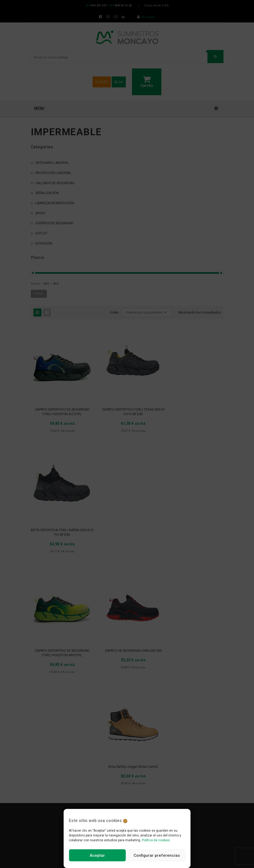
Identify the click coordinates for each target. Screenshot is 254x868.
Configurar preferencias (157, 855)
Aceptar (97, 855)
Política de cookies (156, 840)
